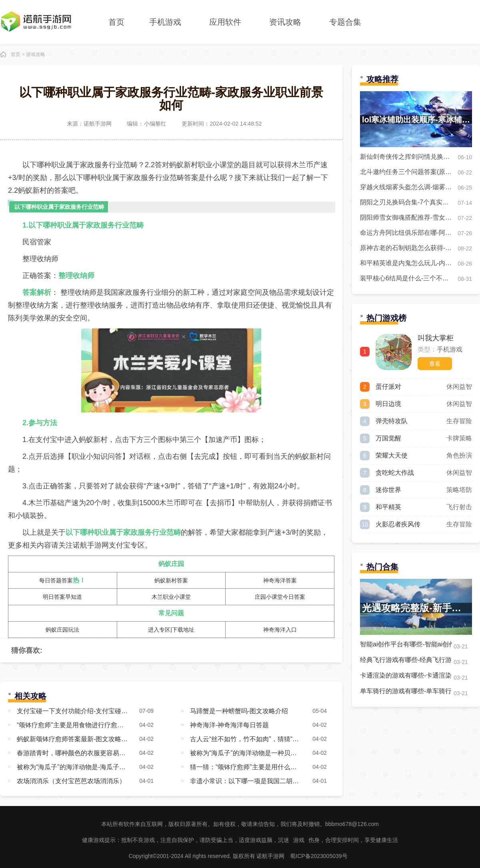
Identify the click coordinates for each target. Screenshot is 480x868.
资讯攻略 (285, 22)
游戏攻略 (36, 54)
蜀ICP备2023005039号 (319, 856)
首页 (116, 22)
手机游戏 (165, 22)
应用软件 (225, 22)
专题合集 (345, 22)
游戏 (299, 840)
